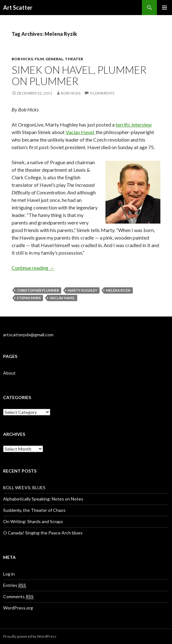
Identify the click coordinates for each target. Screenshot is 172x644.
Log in (9, 574)
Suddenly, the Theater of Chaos (34, 510)
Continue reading (33, 268)
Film (39, 59)
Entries (15, 585)
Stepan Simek (29, 298)
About (9, 373)
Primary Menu (164, 8)
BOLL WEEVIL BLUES (24, 487)
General (54, 59)
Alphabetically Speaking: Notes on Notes (43, 499)
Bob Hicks (22, 59)
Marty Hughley (83, 290)
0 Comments (102, 93)
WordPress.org (18, 608)
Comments (18, 597)
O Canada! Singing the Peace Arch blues (43, 533)
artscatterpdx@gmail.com (28, 335)
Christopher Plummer (38, 290)
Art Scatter (18, 8)
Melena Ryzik (118, 290)
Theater (74, 59)
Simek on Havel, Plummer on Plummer (79, 75)
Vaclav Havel (80, 132)
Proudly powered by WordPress (30, 636)
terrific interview (134, 124)
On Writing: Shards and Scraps (33, 521)
